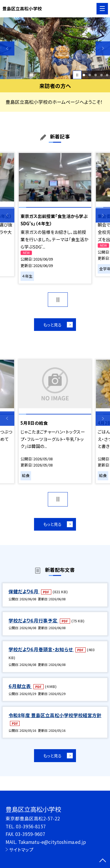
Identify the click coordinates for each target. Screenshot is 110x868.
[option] (55, 48)
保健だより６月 (24, 592)
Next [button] (103, 48)
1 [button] (84, 75)
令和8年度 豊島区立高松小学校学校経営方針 (55, 716)
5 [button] (107, 75)
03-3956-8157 (31, 826)
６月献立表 (20, 687)
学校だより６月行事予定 (33, 621)
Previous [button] (7, 48)
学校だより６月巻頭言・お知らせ (41, 650)
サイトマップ (21, 849)
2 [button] (90, 75)
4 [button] (101, 75)
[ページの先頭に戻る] (103, 861)
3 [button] (95, 75)
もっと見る (52, 325)
